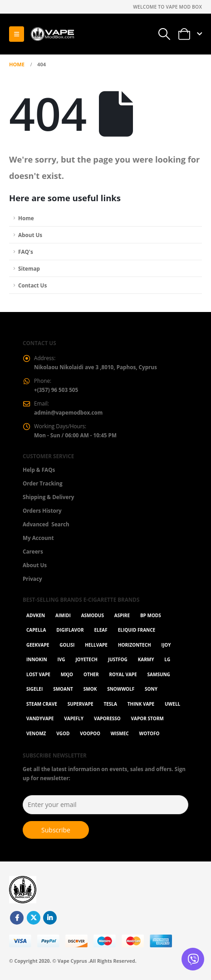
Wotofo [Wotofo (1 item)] (150, 733)
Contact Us (32, 285)
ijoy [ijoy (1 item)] (166, 645)
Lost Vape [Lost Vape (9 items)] (38, 674)
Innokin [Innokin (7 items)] (37, 659)
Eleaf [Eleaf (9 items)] (101, 630)
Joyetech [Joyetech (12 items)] (86, 659)
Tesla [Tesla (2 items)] (110, 704)
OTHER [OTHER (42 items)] (91, 674)
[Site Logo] (52, 34)
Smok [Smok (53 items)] (90, 689)
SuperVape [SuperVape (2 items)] (81, 704)
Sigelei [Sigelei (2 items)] (34, 689)
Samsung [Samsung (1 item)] (159, 674)
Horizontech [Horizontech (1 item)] (135, 645)
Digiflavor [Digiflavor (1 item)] (70, 630)
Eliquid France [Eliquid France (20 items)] (137, 630)
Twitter (34, 918)
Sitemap (29, 268)
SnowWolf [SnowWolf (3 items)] (121, 689)
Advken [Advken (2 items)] (36, 615)
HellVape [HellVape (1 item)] (96, 645)
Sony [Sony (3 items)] (151, 689)
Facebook (17, 918)
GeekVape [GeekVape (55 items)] (38, 645)
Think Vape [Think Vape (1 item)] (141, 704)
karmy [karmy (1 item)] (146, 659)
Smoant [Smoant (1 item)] (63, 689)
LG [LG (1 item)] (167, 659)
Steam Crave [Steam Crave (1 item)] (42, 704)
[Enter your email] (105, 805)
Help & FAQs (39, 470)
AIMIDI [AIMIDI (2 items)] (63, 615)
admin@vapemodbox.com (68, 412)
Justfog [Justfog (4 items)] (118, 659)
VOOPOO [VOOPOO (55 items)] (90, 733)
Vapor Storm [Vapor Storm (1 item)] (147, 718)
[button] (17, 34)
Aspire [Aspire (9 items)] (122, 615)
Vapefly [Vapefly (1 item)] (74, 718)
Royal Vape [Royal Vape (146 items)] (123, 674)
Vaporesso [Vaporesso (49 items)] (107, 718)
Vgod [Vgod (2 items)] (63, 733)
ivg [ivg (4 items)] (61, 659)
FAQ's (26, 252)
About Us (30, 235)
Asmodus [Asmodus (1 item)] (93, 615)
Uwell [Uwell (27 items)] (172, 704)
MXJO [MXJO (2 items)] (67, 674)
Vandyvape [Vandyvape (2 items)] (40, 718)
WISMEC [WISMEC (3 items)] (120, 733)
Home (26, 218)
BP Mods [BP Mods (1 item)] (151, 615)
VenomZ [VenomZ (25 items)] (36, 733)
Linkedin (50, 918)
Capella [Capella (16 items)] (36, 630)
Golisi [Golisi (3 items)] (67, 645)
